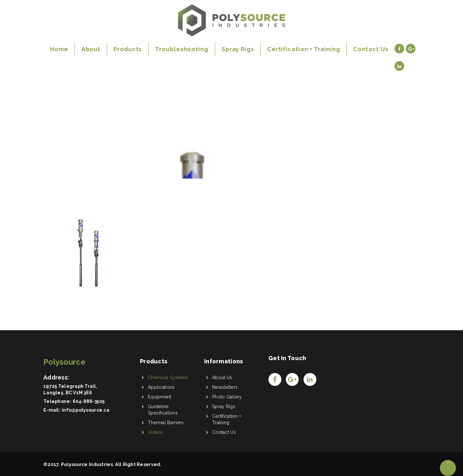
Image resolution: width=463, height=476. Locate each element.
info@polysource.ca (86, 410)
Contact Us (224, 432)
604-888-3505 (89, 401)
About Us (222, 378)
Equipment (160, 397)
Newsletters (225, 387)
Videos (156, 432)
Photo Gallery (227, 397)
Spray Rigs (224, 406)
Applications (161, 387)
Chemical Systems (168, 378)
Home (54, 131)
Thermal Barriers (166, 423)
